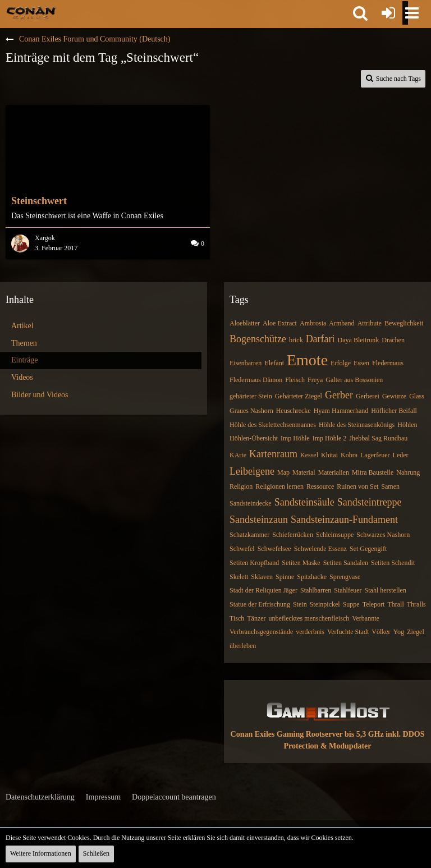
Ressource (320, 486)
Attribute (370, 323)
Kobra (349, 455)
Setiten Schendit (393, 563)
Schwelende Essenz (320, 549)
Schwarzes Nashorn (383, 535)
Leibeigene (252, 471)
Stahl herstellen (386, 590)
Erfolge (341, 363)
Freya (315, 380)
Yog (399, 632)
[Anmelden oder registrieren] (388, 13)
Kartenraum (273, 454)
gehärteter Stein (251, 396)
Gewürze (394, 396)
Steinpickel (325, 604)
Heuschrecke (294, 411)
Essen (361, 363)
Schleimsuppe (335, 535)
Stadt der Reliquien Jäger (263, 590)
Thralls (416, 604)
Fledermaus (388, 363)
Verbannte (366, 618)
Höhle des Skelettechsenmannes (273, 425)
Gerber (339, 395)
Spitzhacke (312, 577)
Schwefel (242, 549)
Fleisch (295, 380)
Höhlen (407, 425)
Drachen (393, 340)
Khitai (329, 455)
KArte (238, 455)
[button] (360, 13)
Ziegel (416, 632)
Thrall (395, 604)
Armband (341, 323)
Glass (417, 396)
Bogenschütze (258, 339)
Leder (401, 455)
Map (283, 472)
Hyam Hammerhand (341, 411)
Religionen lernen (279, 486)
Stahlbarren (316, 590)
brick (296, 340)
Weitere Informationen (41, 853)
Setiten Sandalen (346, 563)
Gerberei (368, 396)
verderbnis (310, 632)
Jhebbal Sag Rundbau (378, 438)
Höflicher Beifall (394, 411)
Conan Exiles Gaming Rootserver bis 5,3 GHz (307, 734)
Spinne (285, 577)
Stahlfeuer (348, 590)
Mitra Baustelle (373, 472)
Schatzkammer (249, 535)
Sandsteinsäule (304, 502)
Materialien (334, 472)
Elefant (274, 363)
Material (304, 472)
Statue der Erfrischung (260, 604)
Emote (307, 360)
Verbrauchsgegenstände (261, 632)
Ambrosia (313, 323)
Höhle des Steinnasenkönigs (357, 425)
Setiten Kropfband (254, 563)
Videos (22, 377)
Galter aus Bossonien (354, 380)
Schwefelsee (274, 549)
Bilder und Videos (40, 395)
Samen (390, 486)
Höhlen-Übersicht (254, 438)
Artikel (22, 326)
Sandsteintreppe (370, 502)
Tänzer (256, 618)
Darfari (320, 339)
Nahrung (408, 472)
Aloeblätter (245, 323)
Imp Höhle (295, 438)
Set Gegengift (368, 549)
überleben (243, 646)
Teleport (374, 604)
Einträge (24, 360)
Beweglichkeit (404, 323)
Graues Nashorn (251, 411)
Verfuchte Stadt (348, 632)
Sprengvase (345, 577)
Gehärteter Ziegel (299, 396)
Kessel (309, 455)
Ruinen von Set (357, 486)
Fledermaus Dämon (256, 380)
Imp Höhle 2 (330, 438)
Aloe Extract (280, 323)
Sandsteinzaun (259, 520)
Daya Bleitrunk (359, 340)
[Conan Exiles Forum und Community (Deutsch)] (31, 12)
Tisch (237, 618)
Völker (381, 632)
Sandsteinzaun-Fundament (344, 520)
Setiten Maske (301, 563)
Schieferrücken (293, 535)
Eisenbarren (246, 363)
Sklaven (262, 577)
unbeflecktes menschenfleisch (309, 618)
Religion (241, 486)
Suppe (351, 604)
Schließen (96, 853)
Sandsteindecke (251, 503)
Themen (24, 343)
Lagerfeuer (375, 455)
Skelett (239, 577)
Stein (300, 604)
